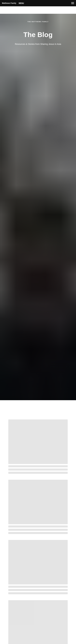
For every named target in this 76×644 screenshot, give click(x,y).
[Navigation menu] (73, 3)
